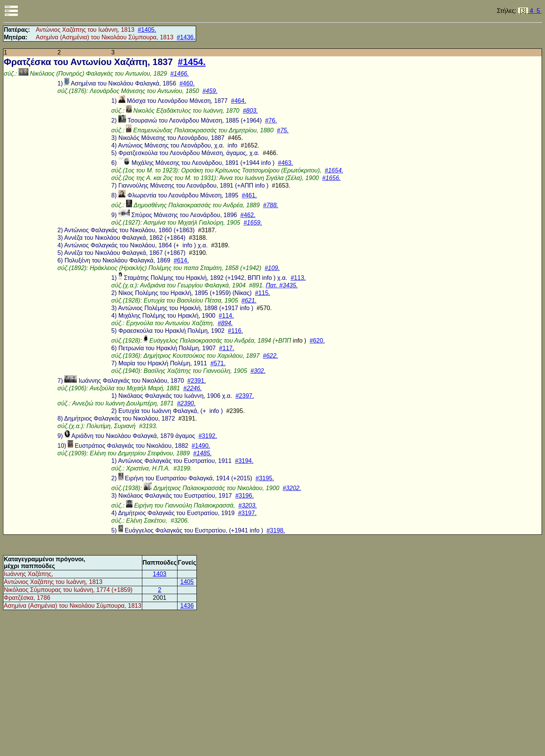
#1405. (147, 30)
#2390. (186, 403)
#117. (227, 348)
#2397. (245, 396)
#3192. (208, 436)
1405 (187, 582)
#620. (317, 341)
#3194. (244, 461)
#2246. (192, 388)
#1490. (201, 446)
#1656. (331, 178)
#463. (285, 163)
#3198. (276, 530)
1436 (187, 606)
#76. (271, 120)
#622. (271, 356)
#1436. (186, 37)
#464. (238, 101)
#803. (250, 111)
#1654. (334, 170)
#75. (283, 130)
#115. (263, 293)
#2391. (197, 381)
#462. (248, 215)
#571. (218, 363)
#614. (181, 260)
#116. (235, 331)
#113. (298, 278)
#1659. (253, 223)
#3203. (248, 505)
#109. (272, 268)
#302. (258, 371)
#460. (187, 83)
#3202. (292, 488)
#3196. (245, 496)
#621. (249, 300)
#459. (210, 91)
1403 (160, 574)
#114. (226, 316)
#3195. (265, 478)
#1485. (202, 453)
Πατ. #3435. (282, 285)
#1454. (192, 62)
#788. (271, 205)
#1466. (180, 74)
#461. (249, 195)
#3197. (247, 513)
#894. (225, 323)
